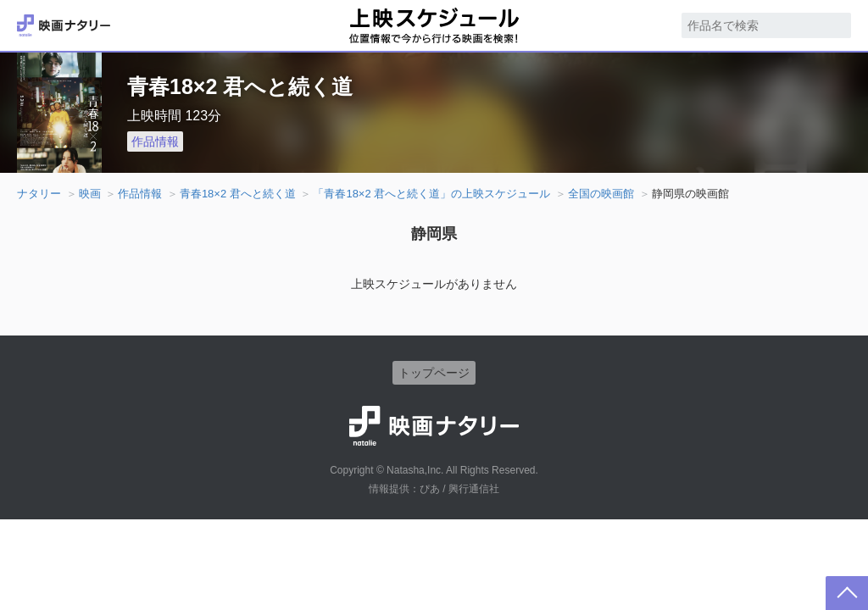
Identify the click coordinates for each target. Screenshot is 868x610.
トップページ (434, 373)
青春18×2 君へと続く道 (238, 194)
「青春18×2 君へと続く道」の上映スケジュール (431, 194)
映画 (90, 194)
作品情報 (155, 141)
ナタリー (39, 194)
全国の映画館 (601, 194)
